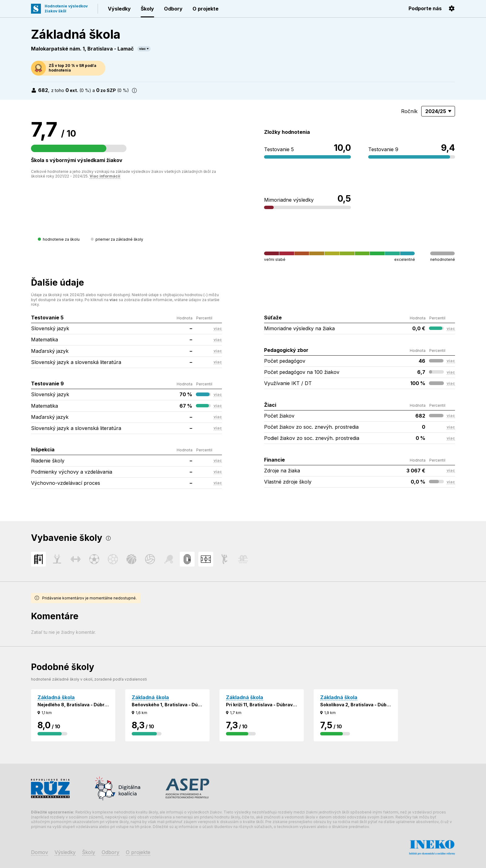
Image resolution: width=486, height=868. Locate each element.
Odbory (173, 9)
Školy (147, 9)
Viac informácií (105, 176)
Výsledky (119, 9)
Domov (40, 852)
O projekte (205, 9)
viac (142, 49)
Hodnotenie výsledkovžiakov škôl (66, 9)
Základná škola (56, 697)
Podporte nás (425, 8)
